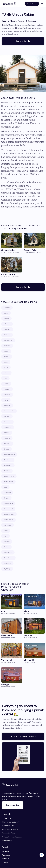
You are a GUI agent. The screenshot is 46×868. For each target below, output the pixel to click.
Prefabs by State (9, 826)
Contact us (6, 818)
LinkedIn (4, 862)
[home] (9, 4)
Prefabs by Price (8, 833)
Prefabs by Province (10, 829)
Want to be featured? (11, 822)
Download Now (13, 805)
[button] (42, 4)
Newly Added (7, 841)
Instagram (4, 851)
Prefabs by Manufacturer (12, 837)
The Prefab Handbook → (32, 4)
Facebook (4, 855)
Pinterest (4, 859)
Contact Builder (23, 41)
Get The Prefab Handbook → (23, 736)
